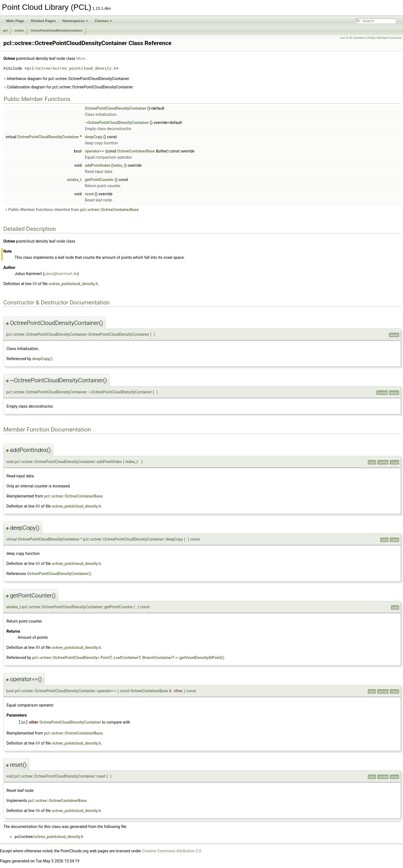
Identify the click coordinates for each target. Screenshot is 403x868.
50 (35, 284)
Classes (103, 21)
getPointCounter (99, 180)
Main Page (15, 21)
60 (38, 564)
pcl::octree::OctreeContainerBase (110, 210)
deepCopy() (42, 359)
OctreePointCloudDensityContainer (57, 31)
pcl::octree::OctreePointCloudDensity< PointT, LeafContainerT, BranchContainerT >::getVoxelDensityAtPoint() (128, 658)
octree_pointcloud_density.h (73, 284)
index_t (119, 165)
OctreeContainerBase (136, 151)
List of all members (353, 38)
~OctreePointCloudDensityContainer (117, 123)
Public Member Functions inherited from (72, 210)
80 (38, 506)
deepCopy (94, 137)
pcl (5, 31)
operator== (94, 151)
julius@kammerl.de (61, 274)
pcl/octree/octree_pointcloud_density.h (72, 68)
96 (38, 811)
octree (19, 31)
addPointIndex (98, 165)
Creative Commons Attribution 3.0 (172, 851)
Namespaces (75, 21)
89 (38, 648)
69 (38, 743)
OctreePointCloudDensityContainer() (59, 574)
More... (82, 58)
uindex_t (74, 180)
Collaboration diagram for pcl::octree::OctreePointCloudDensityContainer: (69, 87)
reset (89, 194)
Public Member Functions (385, 38)
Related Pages (43, 21)
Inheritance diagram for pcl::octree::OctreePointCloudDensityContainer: (67, 79)
